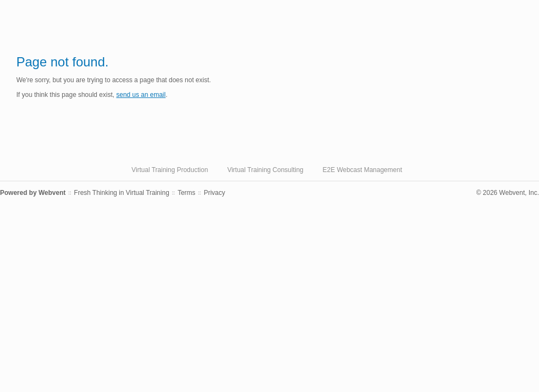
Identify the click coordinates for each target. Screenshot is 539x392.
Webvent (52, 193)
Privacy (214, 193)
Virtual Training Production (170, 170)
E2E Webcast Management (363, 170)
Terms (186, 193)
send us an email (141, 95)
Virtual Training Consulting (265, 170)
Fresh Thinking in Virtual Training (122, 193)
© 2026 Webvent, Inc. (508, 193)
